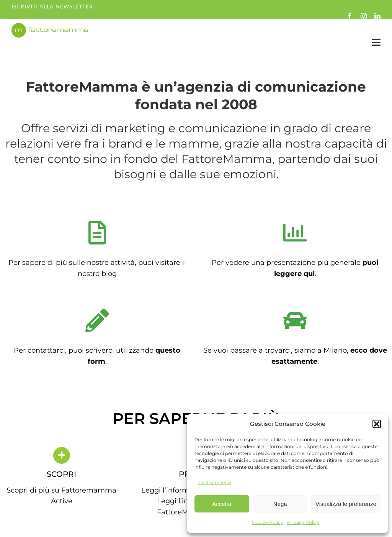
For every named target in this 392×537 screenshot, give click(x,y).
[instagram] (364, 16)
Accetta (222, 504)
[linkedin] (377, 16)
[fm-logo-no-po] (50, 26)
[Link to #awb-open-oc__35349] (376, 42)
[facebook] (350, 16)
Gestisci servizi (215, 482)
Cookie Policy (268, 522)
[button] (377, 424)
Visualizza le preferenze (346, 504)
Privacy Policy (303, 522)
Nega (280, 504)
